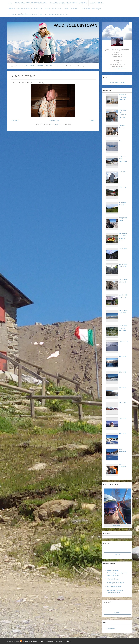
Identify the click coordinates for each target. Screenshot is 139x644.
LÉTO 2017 (122, 187)
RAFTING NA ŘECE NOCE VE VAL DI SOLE (123, 237)
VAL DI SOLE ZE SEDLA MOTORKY (123, 328)
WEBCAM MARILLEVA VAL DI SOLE (56, 9)
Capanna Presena (122, 127)
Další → (93, 120)
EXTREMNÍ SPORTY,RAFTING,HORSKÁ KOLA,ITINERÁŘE (68, 3)
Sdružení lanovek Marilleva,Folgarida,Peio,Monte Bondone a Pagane (117, 573)
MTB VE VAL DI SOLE (123, 204)
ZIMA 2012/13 (123, 341)
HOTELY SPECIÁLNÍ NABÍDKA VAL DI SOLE (23, 14)
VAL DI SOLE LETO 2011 (123, 265)
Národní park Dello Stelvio (115, 583)
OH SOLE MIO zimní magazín (91, 9)
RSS (27, 641)
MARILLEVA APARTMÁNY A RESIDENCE (123, 97)
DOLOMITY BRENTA (97, 3)
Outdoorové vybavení (114, 586)
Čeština (112, 82)
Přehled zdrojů (111, 629)
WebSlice (34, 641)
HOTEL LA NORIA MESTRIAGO (123, 159)
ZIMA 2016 (122, 387)
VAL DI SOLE (30, 66)
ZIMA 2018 (122, 418)
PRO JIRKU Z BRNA (123, 219)
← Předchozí (15, 120)
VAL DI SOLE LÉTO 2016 (123, 312)
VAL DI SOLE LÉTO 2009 (44, 66)
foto (120, 141)
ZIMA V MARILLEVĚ (123, 466)
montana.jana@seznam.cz (117, 69)
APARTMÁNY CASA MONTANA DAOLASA (123, 114)
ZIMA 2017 (122, 403)
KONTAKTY (75, 9)
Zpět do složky (55, 120)
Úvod (10, 3)
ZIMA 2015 (122, 372)
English (117, 82)
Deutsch (123, 82)
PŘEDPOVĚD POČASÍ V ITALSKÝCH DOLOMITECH (25, 9)
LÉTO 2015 (122, 172)
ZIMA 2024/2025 (122, 450)
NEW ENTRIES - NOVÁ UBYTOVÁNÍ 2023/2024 (31, 3)
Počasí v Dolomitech (113, 579)
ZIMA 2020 (122, 434)
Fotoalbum (19, 66)
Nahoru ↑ (69, 641)
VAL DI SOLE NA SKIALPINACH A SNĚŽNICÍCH (56, 14)
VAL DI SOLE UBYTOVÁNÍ (76, 25)
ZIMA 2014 (122, 357)
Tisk (42, 641)
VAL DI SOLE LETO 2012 (123, 281)
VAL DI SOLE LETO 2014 (123, 296)
